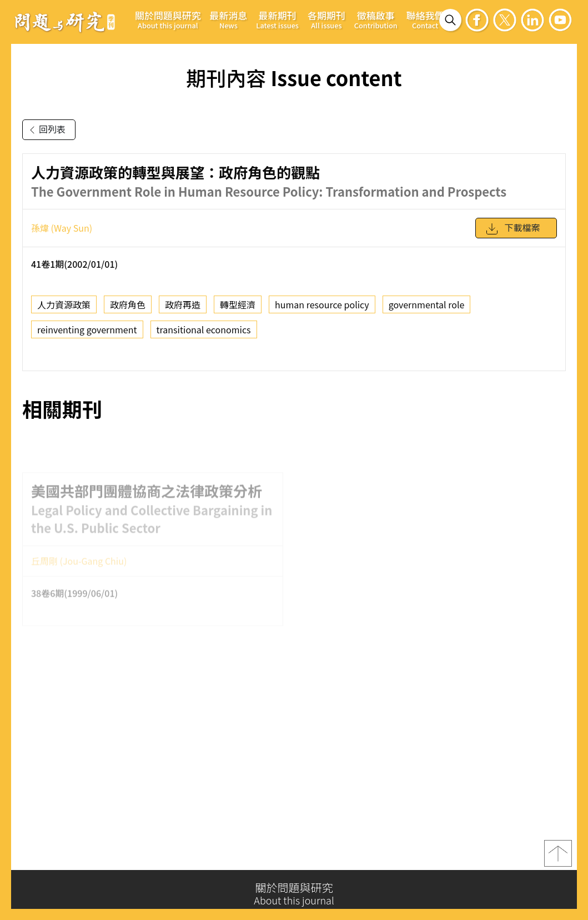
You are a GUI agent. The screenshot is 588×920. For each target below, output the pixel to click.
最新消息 (229, 19)
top (558, 858)
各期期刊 (326, 19)
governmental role (427, 309)
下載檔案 (512, 233)
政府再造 (183, 309)
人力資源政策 (64, 309)
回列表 (46, 130)
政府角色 (128, 309)
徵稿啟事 (376, 19)
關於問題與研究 (168, 19)
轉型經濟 (238, 309)
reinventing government (87, 334)
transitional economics (204, 334)
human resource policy (322, 309)
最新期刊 (277, 19)
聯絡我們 (425, 19)
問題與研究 (65, 22)
